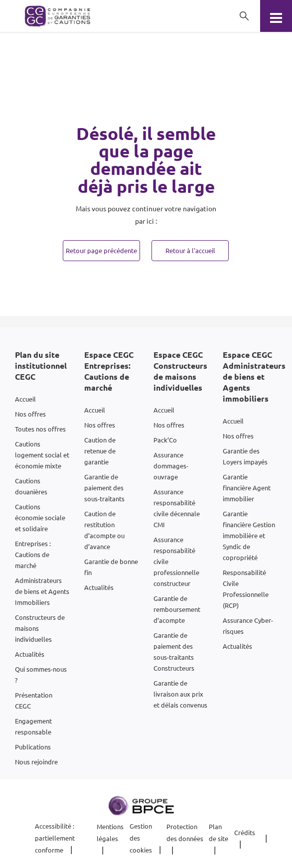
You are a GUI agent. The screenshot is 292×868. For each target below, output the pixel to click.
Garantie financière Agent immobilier (247, 488)
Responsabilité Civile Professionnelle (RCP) (246, 589)
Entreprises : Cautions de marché (33, 554)
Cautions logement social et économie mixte (42, 455)
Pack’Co (165, 440)
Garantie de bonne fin (111, 567)
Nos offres (30, 414)
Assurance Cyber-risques (248, 626)
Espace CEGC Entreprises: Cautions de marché (109, 371)
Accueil (25, 399)
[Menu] (276, 16)
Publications (33, 747)
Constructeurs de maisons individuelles (40, 628)
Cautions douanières (31, 486)
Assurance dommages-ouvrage (171, 466)
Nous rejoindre (36, 762)
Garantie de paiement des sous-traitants (104, 488)
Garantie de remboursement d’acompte (177, 609)
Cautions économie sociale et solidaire (40, 517)
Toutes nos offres (40, 429)
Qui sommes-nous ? (41, 674)
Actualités (30, 654)
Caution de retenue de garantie (100, 451)
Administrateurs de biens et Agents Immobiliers (42, 591)
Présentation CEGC (34, 700)
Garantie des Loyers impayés (245, 456)
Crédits (245, 832)
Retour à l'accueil (190, 250)
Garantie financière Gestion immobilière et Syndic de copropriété (249, 535)
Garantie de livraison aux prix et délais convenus (180, 694)
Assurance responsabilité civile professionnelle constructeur (176, 561)
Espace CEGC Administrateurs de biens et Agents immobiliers (254, 376)
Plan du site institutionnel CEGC (41, 365)
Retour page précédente (101, 250)
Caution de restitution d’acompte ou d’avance (104, 530)
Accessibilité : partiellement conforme (55, 838)
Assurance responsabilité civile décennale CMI (177, 508)
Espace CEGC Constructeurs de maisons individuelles (180, 371)
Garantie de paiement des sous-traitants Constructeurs (174, 651)
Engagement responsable (33, 726)
